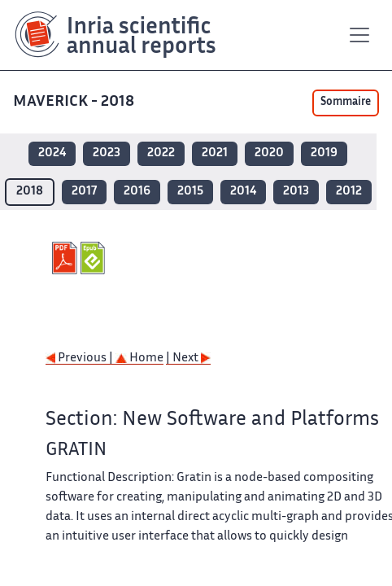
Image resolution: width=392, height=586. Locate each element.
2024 (52, 153)
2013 (296, 192)
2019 (324, 153)
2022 (161, 153)
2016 (137, 192)
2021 (215, 153)
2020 (269, 153)
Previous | (81, 359)
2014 (243, 192)
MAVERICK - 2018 (75, 102)
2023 (107, 153)
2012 (349, 192)
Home (139, 359)
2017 (84, 192)
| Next (188, 359)
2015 (190, 192)
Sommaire (346, 103)
